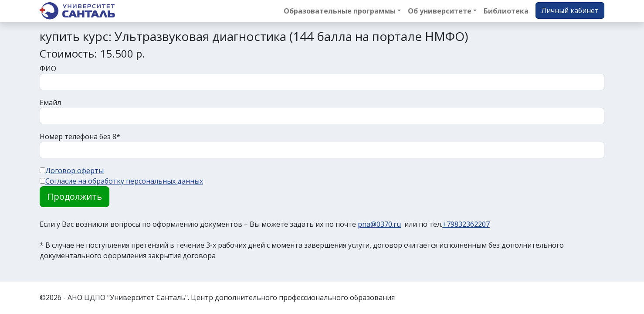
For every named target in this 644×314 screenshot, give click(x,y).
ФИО (48, 68)
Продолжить (75, 196)
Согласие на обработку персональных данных (124, 181)
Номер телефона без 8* (80, 137)
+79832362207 (466, 224)
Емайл (50, 102)
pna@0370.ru (379, 224)
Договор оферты (75, 171)
